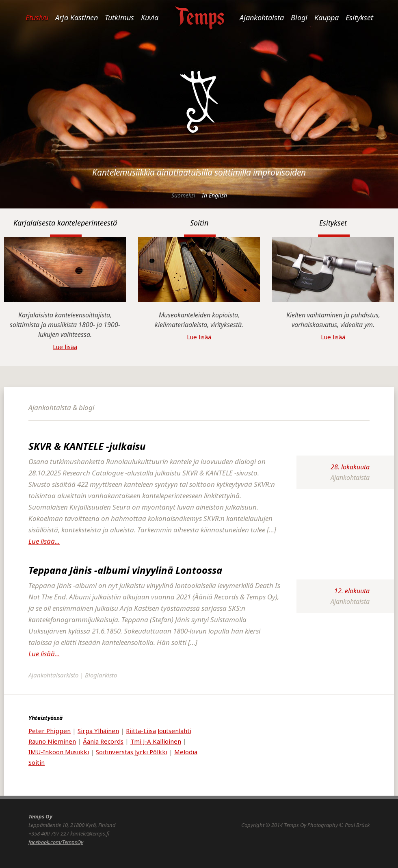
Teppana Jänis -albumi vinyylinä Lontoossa (125, 570)
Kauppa (327, 17)
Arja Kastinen (77, 17)
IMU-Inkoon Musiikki (59, 752)
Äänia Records (103, 741)
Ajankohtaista (262, 17)
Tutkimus (119, 17)
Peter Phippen (50, 731)
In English (214, 195)
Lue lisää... (44, 541)
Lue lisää (65, 347)
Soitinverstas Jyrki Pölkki (132, 752)
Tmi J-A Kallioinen (156, 741)
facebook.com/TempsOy (56, 842)
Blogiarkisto (101, 675)
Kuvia (150, 17)
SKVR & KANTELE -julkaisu (87, 446)
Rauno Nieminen (52, 741)
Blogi (299, 17)
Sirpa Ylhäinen (98, 731)
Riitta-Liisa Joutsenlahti (159, 731)
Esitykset (359, 17)
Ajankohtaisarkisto (53, 675)
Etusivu (37, 17)
